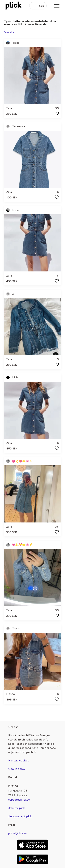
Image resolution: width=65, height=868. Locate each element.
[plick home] (14, 6)
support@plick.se (19, 800)
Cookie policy (17, 769)
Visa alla (9, 32)
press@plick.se (18, 833)
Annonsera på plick (20, 816)
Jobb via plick (16, 808)
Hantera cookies (19, 760)
